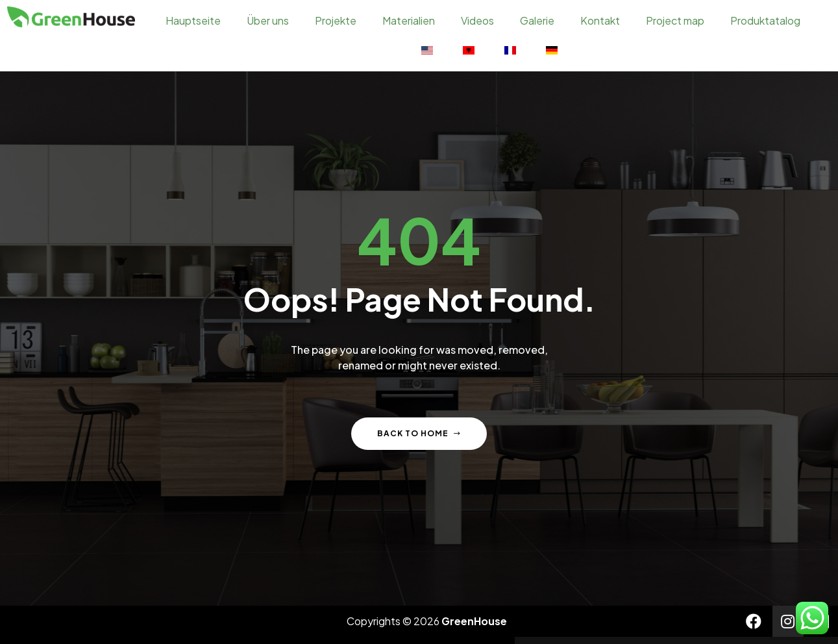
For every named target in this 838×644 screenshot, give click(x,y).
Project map (675, 20)
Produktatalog (765, 20)
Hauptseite (193, 20)
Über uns (268, 20)
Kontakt (600, 20)
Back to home (419, 430)
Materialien (409, 20)
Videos (477, 20)
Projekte (336, 20)
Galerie (537, 20)
